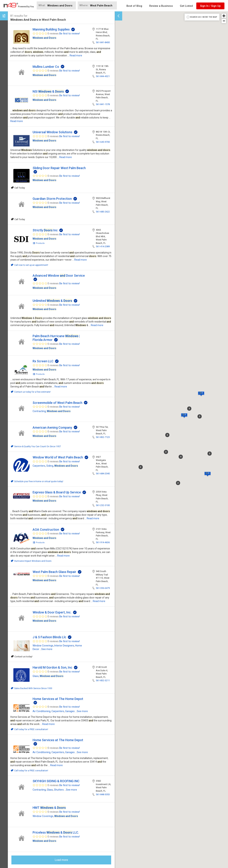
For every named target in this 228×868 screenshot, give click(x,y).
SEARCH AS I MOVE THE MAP (203, 17)
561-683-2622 (103, 212)
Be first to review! (70, 34)
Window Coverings (43, 646)
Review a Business (161, 6)
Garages (70, 711)
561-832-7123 (103, 437)
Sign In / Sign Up (210, 6)
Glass (36, 676)
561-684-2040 (103, 474)
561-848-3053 (103, 794)
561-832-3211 (103, 680)
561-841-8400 (103, 42)
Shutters (59, 790)
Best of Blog (134, 6)
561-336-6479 (103, 588)
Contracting (39, 411)
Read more (76, 55)
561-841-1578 (103, 104)
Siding (50, 466)
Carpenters (39, 466)
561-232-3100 (103, 505)
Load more (61, 860)
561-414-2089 (103, 246)
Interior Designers (64, 646)
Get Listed (186, 6)
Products (39, 243)
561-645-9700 (103, 142)
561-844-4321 (103, 76)
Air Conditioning (42, 711)
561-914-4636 (103, 542)
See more (47, 649)
